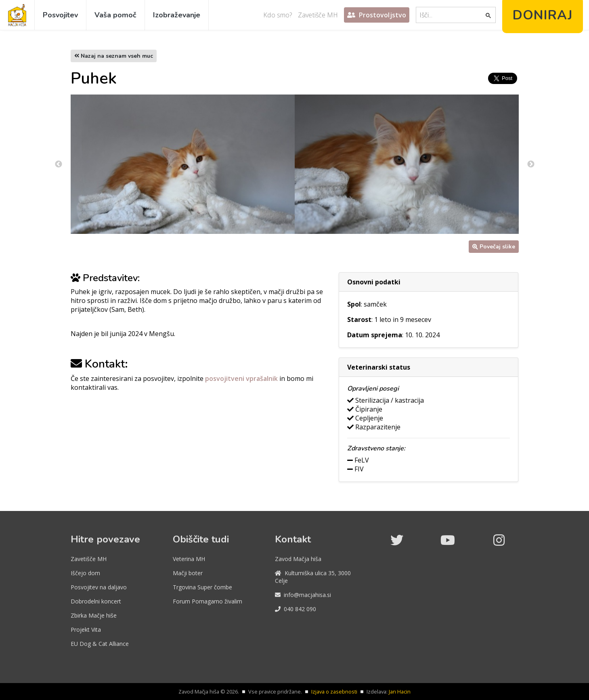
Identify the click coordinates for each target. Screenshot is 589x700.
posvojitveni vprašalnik (242, 378)
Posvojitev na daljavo (99, 587)
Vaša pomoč (115, 15)
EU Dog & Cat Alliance (100, 644)
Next (531, 164)
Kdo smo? (278, 15)
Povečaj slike (494, 247)
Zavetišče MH (318, 15)
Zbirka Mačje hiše (94, 615)
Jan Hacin (400, 692)
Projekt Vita (86, 630)
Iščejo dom (85, 573)
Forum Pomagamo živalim (208, 601)
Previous (59, 164)
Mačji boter (188, 573)
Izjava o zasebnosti (334, 692)
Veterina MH (189, 559)
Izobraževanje (177, 15)
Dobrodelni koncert (96, 601)
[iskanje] (451, 15)
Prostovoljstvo (377, 15)
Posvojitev (60, 15)
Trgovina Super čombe (202, 587)
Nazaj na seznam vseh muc (114, 56)
